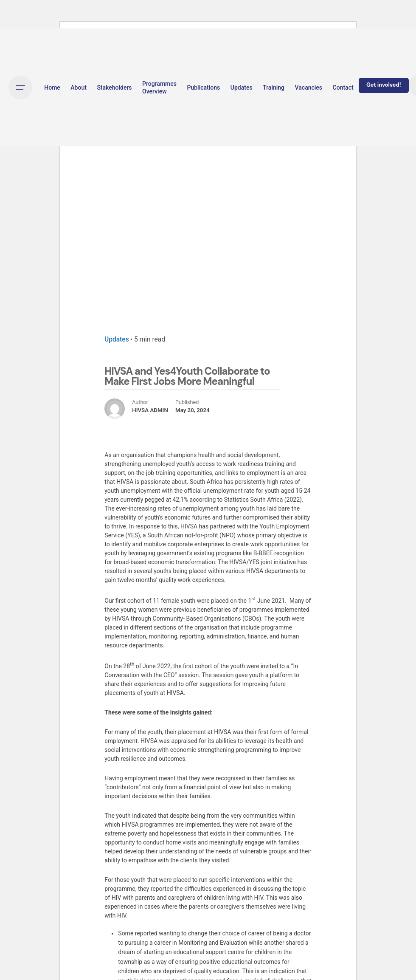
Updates (117, 339)
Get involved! (384, 85)
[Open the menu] (20, 88)
